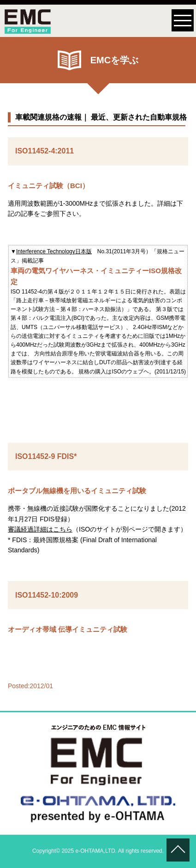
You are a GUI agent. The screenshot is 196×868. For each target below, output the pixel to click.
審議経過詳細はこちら (40, 529)
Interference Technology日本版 (54, 251)
